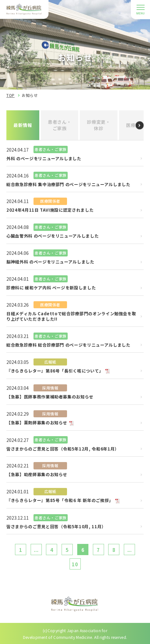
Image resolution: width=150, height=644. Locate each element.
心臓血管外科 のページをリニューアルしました (52, 236)
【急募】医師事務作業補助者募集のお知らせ (50, 397)
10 (75, 564)
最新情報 (23, 125)
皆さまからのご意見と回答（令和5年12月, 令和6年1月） (63, 449)
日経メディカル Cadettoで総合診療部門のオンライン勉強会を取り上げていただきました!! (71, 317)
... (36, 550)
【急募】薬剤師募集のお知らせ (37, 423)
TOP (11, 95)
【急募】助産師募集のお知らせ (37, 475)
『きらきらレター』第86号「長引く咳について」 (55, 371)
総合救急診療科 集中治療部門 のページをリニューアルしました (68, 185)
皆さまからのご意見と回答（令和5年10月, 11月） (56, 527)
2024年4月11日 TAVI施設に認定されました (50, 210)
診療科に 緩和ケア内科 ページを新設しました (51, 288)
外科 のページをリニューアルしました (44, 159)
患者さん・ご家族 (60, 125)
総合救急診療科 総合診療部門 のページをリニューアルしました (68, 345)
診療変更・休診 (99, 125)
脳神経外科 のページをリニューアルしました (50, 262)
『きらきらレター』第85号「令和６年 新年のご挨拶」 (60, 501)
